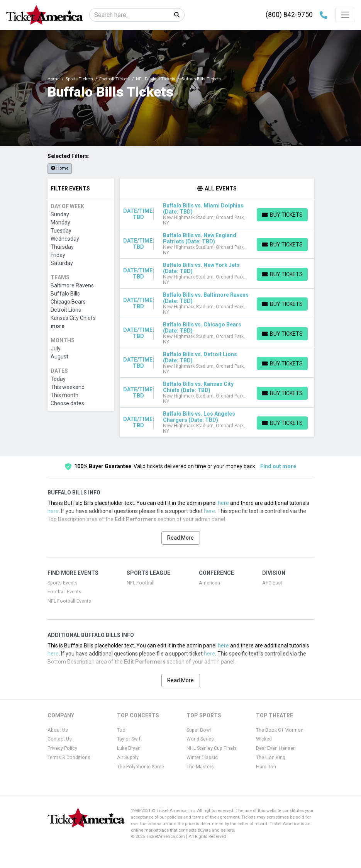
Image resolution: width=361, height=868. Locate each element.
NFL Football (141, 583)
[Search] (130, 15)
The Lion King (271, 758)
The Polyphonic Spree (141, 767)
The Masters (200, 767)
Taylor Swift (130, 739)
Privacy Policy (62, 748)
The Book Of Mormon (280, 730)
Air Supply (128, 758)
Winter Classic (202, 758)
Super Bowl (199, 730)
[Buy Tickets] (282, 215)
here (223, 503)
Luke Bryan (129, 748)
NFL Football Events (69, 601)
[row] (217, 214)
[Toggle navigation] (345, 15)
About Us (58, 730)
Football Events (64, 592)
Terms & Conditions (69, 758)
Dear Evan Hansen (276, 748)
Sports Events (63, 583)
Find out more (278, 466)
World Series (200, 739)
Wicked (264, 739)
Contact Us (60, 739)
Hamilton (266, 767)
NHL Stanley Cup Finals (212, 748)
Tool (122, 730)
